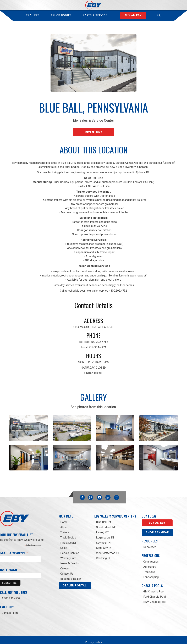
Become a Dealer (71, 569)
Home (64, 512)
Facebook (82, 487)
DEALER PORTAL (75, 576)
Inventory (94, 129)
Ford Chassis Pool (155, 587)
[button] (159, 15)
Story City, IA (104, 538)
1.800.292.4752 (11, 588)
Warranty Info (68, 548)
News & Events (70, 554)
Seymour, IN (103, 533)
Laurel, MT (102, 523)
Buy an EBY (157, 513)
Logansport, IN (105, 528)
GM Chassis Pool (154, 582)
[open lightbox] (28, 424)
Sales (64, 538)
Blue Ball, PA (104, 512)
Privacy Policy (93, 632)
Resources (150, 537)
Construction (151, 552)
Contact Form (10, 603)
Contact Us (67, 564)
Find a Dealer (68, 533)
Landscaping (151, 567)
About (64, 517)
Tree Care (149, 562)
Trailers (65, 523)
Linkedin (108, 487)
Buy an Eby (133, 15)
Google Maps (117, 487)
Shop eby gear (157, 523)
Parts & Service (70, 543)
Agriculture (150, 557)
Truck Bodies (68, 528)
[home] (94, 5)
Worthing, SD (104, 548)
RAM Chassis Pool (155, 592)
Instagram (91, 487)
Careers (65, 559)
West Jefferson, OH (108, 543)
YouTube (99, 487)
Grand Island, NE (106, 517)
